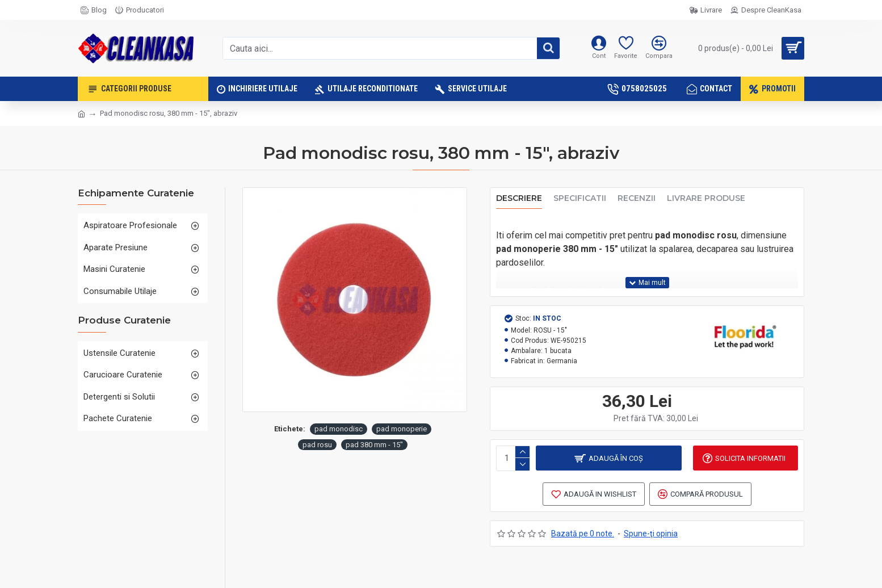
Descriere (519, 198)
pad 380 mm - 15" (374, 445)
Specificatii (580, 198)
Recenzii (637, 198)
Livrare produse (706, 198)
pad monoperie (402, 429)
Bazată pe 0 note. (583, 532)
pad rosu (317, 445)
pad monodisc (339, 429)
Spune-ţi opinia (651, 532)
